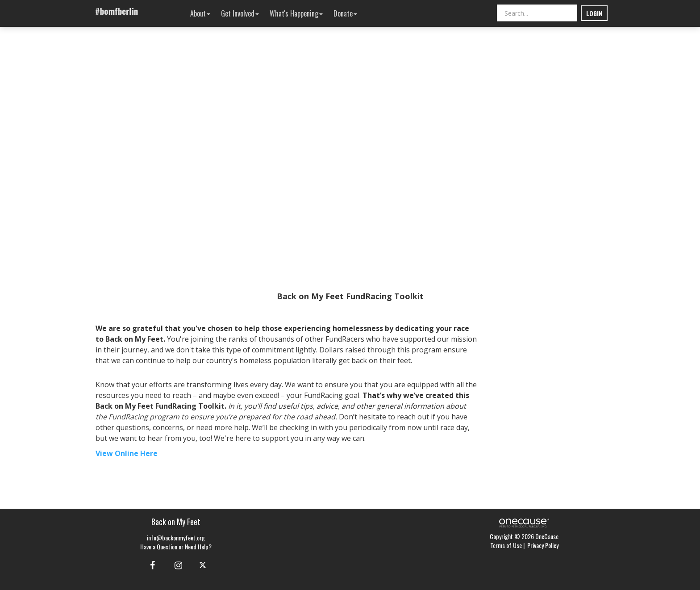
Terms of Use (506, 545)
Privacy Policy (543, 545)
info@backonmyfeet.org (176, 538)
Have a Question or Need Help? (176, 546)
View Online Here (127, 453)
